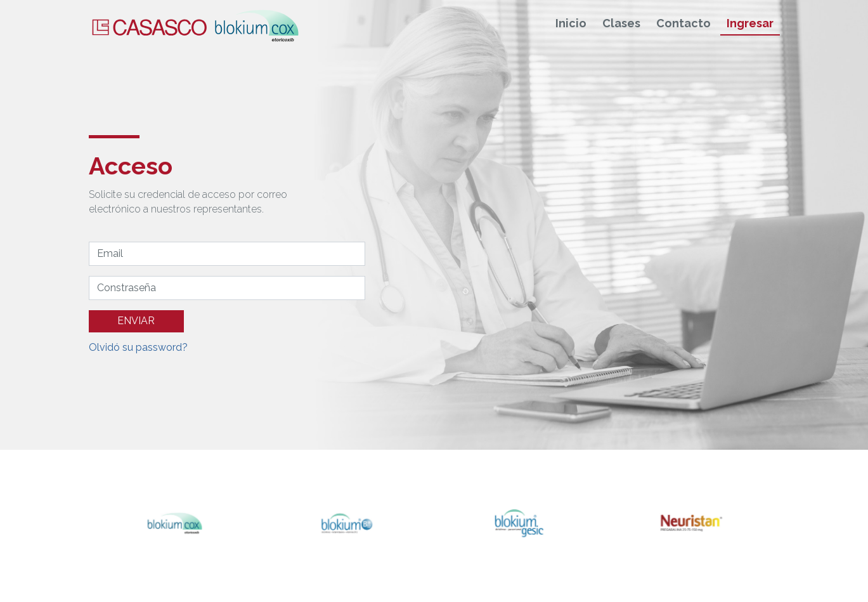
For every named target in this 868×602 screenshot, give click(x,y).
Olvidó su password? (138, 347)
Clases (621, 24)
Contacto (683, 24)
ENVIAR (136, 321)
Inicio (571, 24)
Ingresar (750, 24)
